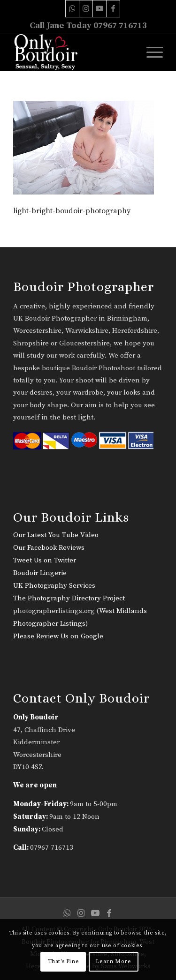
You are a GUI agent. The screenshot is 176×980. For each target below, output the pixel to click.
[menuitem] (150, 52)
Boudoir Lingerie (40, 573)
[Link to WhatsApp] (72, 9)
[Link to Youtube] (99, 9)
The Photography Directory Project (69, 598)
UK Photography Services (54, 586)
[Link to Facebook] (113, 9)
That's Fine (64, 961)
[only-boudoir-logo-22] (73, 52)
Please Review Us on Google (58, 636)
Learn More (113, 961)
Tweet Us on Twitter (45, 560)
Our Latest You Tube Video (56, 535)
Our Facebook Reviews (49, 548)
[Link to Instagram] (86, 9)
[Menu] (150, 52)
